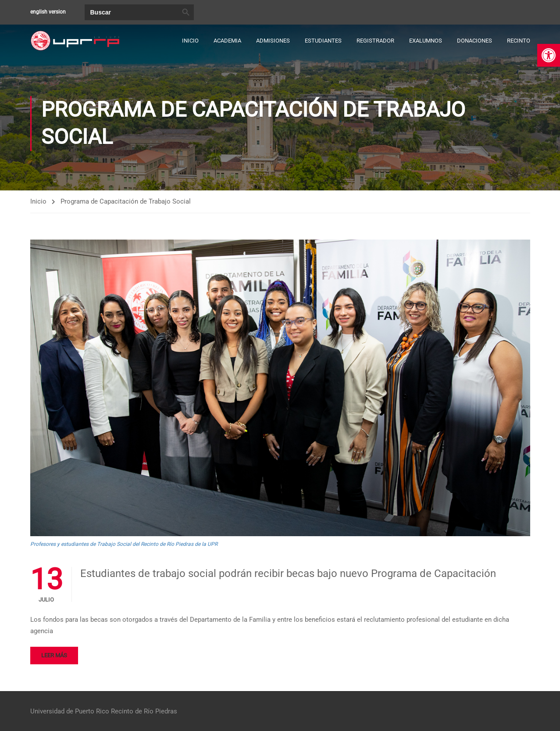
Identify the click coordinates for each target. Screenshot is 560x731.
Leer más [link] (54, 656)
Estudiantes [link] (323, 41)
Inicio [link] (190, 41)
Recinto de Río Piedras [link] (144, 711)
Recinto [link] (519, 41)
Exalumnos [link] (426, 41)
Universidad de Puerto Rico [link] (70, 711)
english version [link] (48, 12)
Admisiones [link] (273, 41)
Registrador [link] (375, 41)
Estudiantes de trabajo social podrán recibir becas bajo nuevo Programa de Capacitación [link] (288, 574)
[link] (549, 55)
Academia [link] (227, 41)
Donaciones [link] (474, 41)
